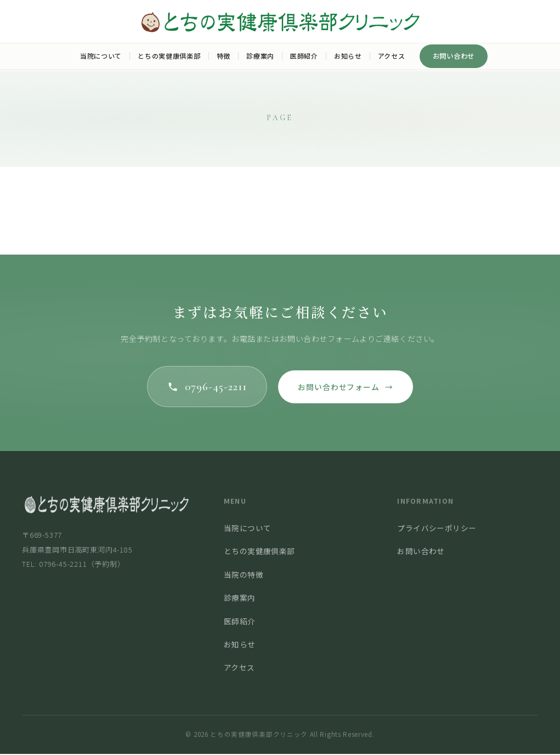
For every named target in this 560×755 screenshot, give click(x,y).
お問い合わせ (454, 56)
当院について (101, 56)
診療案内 (260, 56)
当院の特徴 (244, 576)
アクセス (392, 56)
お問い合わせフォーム (347, 388)
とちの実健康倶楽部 (169, 56)
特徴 (224, 56)
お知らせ (348, 56)
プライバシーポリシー (437, 529)
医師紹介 (304, 56)
